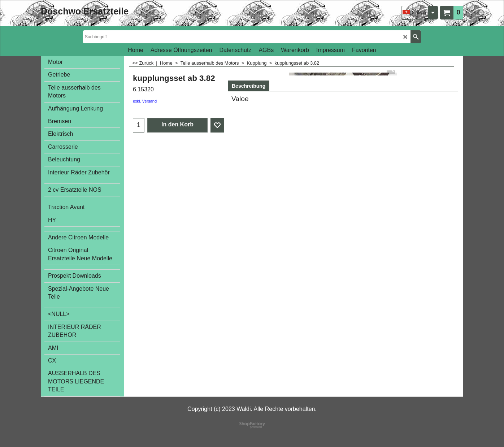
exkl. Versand (145, 101)
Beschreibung (249, 86)
